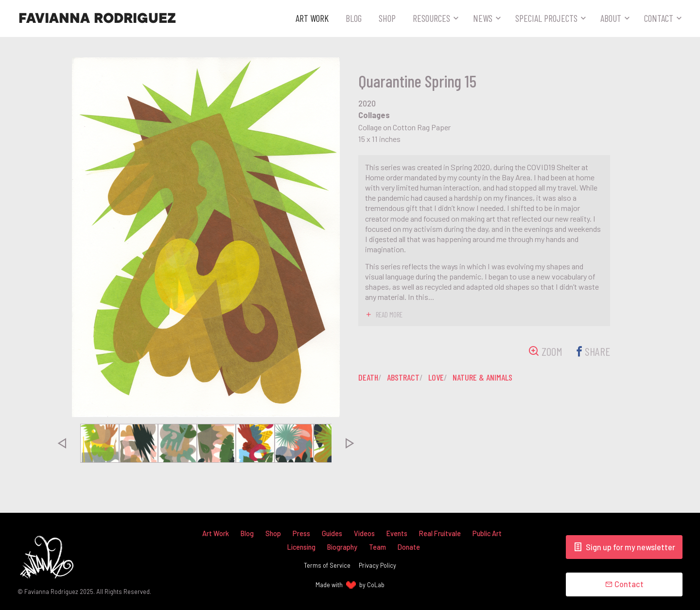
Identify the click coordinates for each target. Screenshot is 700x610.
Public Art (487, 533)
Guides (332, 533)
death (368, 377)
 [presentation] (62, 443)
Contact (659, 18)
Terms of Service (327, 565)
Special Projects (546, 18)
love (436, 377)
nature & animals (482, 377)
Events (397, 533)
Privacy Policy (377, 565)
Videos (364, 533)
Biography (342, 547)
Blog (354, 18)
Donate (409, 547)
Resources (431, 18)
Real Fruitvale (440, 533)
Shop (387, 18)
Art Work (312, 18)
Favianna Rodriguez (97, 18)
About (611, 18)
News (483, 18)
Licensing (301, 547)
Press (301, 533)
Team (377, 547)
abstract (403, 377)
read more (389, 314)
